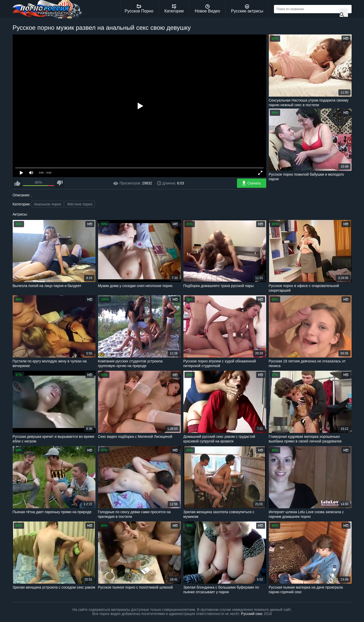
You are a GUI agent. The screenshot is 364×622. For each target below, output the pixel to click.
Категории (174, 9)
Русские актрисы (247, 9)
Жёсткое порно (80, 204)
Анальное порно (48, 204)
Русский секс (252, 614)
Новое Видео (207, 9)
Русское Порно (139, 9)
